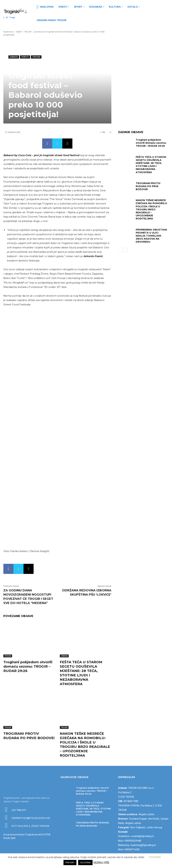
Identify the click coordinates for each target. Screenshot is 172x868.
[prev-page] (120, 250)
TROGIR (28, 32)
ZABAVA (14, 57)
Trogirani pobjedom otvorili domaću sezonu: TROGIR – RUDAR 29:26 (28, 666)
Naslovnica (9, 32)
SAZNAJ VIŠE (101, 862)
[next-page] (126, 250)
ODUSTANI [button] (85, 863)
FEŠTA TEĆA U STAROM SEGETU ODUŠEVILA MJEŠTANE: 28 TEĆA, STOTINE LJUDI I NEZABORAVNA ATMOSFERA (151, 165)
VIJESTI (19, 32)
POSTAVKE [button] (155, 857)
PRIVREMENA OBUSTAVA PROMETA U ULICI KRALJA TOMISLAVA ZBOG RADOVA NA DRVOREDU (151, 236)
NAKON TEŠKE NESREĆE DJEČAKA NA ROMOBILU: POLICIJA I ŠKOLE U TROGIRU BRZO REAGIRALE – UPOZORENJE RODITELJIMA (152, 209)
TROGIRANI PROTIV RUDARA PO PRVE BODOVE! (148, 186)
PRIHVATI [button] (70, 863)
